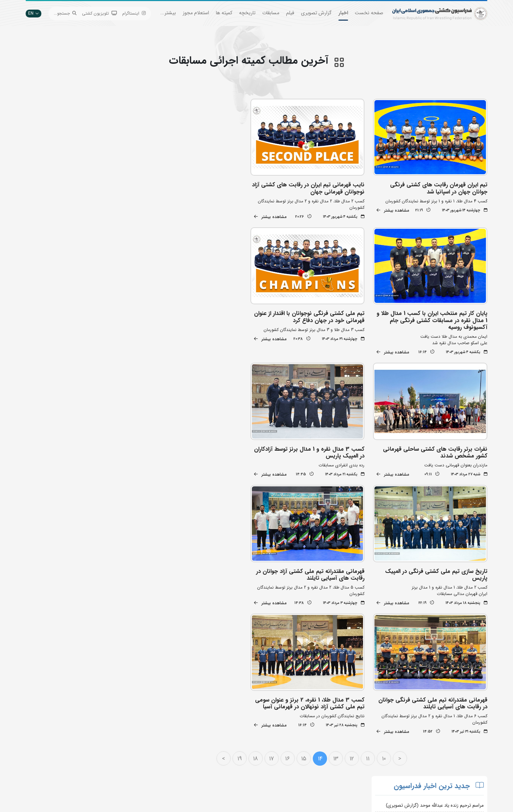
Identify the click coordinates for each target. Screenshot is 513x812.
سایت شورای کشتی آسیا (231, 774)
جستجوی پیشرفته (158, 721)
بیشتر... (168, 13)
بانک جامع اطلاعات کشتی (230, 721)
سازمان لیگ (164, 764)
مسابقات (271, 13)
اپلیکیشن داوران (160, 742)
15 (305, 617)
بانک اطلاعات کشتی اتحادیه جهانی (221, 753)
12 (353, 617)
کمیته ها (224, 13)
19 (241, 617)
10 (385, 617)
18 (257, 617)
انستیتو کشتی (162, 753)
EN (33, 13)
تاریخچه (247, 13)
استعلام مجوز (196, 13)
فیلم (290, 13)
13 (337, 617)
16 (289, 617)
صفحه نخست (369, 13)
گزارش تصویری (316, 13)
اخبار (343, 13)
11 (369, 617)
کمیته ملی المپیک (237, 764)
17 (273, 617)
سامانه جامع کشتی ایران (152, 774)
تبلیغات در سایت (159, 732)
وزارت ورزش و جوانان (233, 742)
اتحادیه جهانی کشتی (234, 732)
